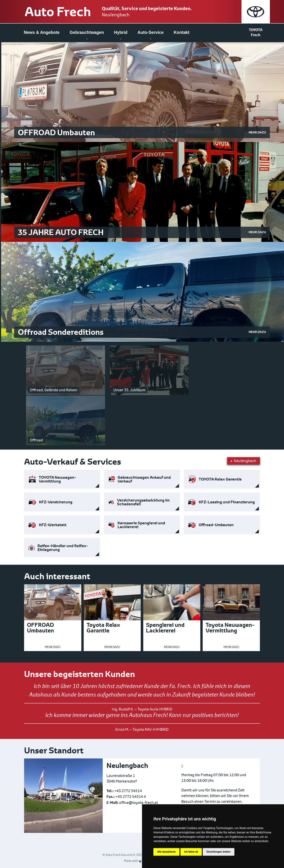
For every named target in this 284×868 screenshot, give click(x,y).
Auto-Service (151, 32)
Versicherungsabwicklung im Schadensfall (143, 502)
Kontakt (182, 32)
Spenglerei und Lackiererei (165, 628)
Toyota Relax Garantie (103, 628)
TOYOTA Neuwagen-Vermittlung (57, 479)
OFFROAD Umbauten (40, 628)
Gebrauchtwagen (87, 32)
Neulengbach (118, 15)
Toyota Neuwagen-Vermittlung (230, 628)
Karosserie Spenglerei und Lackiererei (141, 525)
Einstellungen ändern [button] (219, 852)
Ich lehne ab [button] (191, 852)
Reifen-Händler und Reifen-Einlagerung (63, 548)
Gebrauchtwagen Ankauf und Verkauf (144, 479)
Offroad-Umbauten (216, 525)
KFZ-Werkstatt (53, 525)
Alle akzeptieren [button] (166, 852)
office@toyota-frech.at (139, 803)
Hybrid (121, 32)
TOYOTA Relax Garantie (220, 479)
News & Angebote (42, 32)
